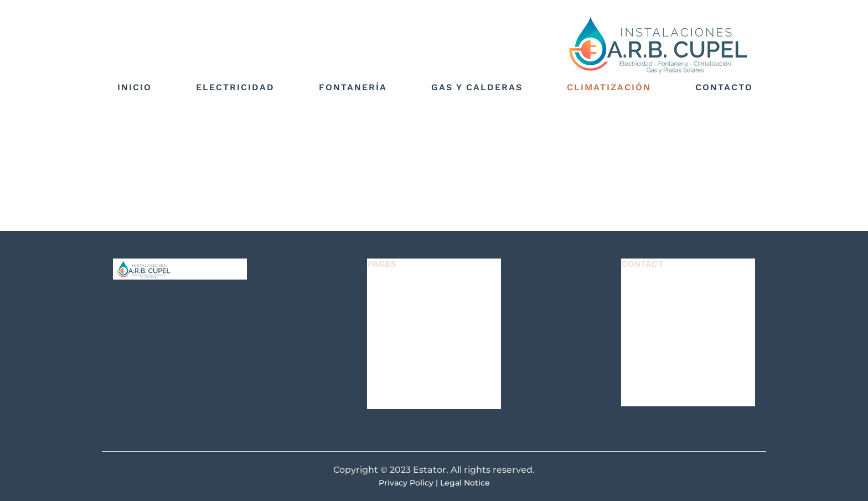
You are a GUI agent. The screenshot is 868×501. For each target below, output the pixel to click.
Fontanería (353, 87)
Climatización (609, 87)
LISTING (387, 317)
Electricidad (235, 87)
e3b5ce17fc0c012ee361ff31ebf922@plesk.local (722, 351)
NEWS (383, 345)
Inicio (135, 87)
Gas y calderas (477, 87)
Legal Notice (465, 483)
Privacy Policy (406, 483)
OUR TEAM (395, 373)
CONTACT (392, 401)
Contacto (724, 87)
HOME (383, 288)
